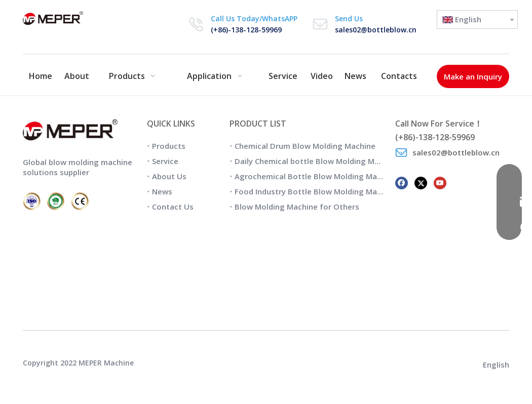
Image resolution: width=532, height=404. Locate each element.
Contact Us (173, 207)
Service (165, 161)
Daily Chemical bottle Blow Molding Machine (317, 161)
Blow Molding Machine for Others (297, 207)
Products (169, 146)
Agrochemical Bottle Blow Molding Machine (316, 176)
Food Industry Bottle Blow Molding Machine (316, 191)
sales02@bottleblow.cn (376, 30)
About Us (169, 176)
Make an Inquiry (473, 76)
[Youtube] (440, 182)
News (162, 191)
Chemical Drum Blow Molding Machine (305, 146)
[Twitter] (421, 182)
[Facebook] (402, 182)
